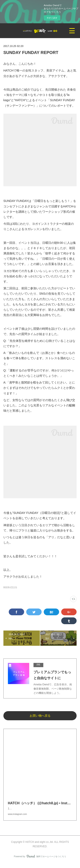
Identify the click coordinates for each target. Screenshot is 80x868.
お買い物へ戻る (40, 716)
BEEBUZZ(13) (10, 587)
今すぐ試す (52, 18)
